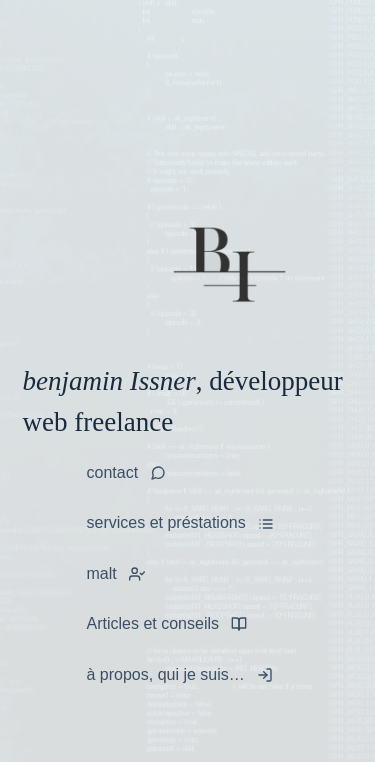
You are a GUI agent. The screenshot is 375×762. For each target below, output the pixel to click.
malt (102, 573)
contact (113, 472)
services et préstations (166, 522)
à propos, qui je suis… (166, 674)
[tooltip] (137, 574)
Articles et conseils (153, 623)
